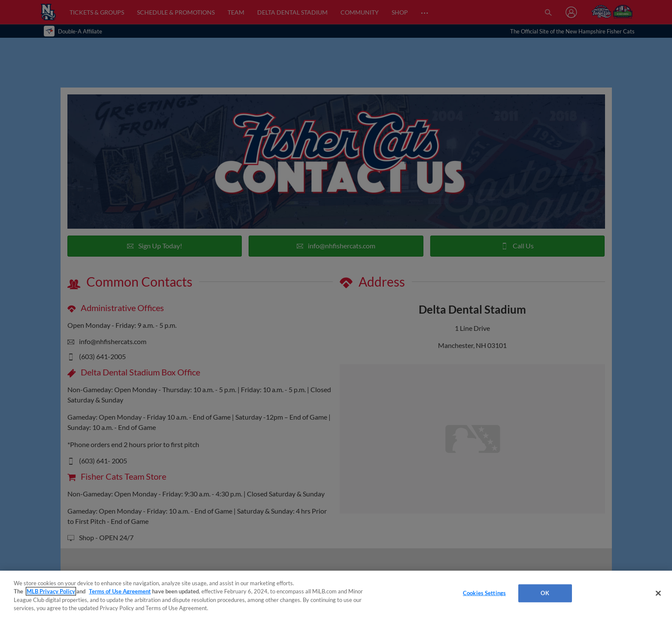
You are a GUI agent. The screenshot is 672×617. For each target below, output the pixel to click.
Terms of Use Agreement (120, 591)
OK (545, 593)
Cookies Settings (484, 593)
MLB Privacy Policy (51, 591)
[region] (336, 594)
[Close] (658, 593)
